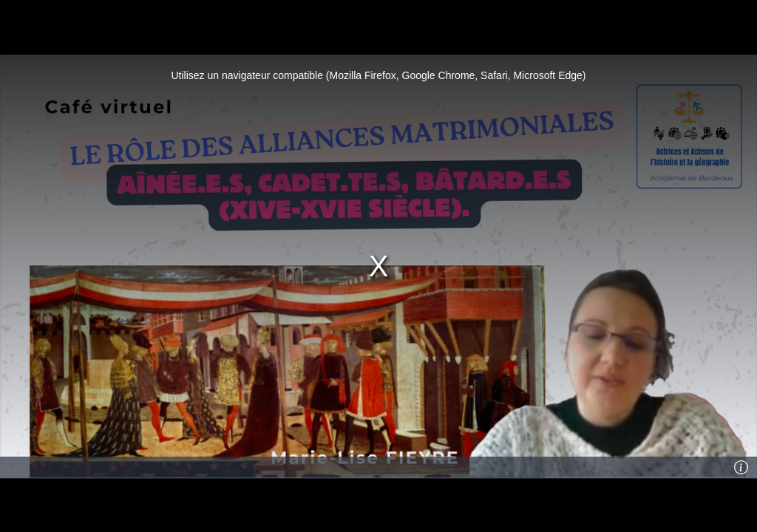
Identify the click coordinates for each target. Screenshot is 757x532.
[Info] (741, 468)
